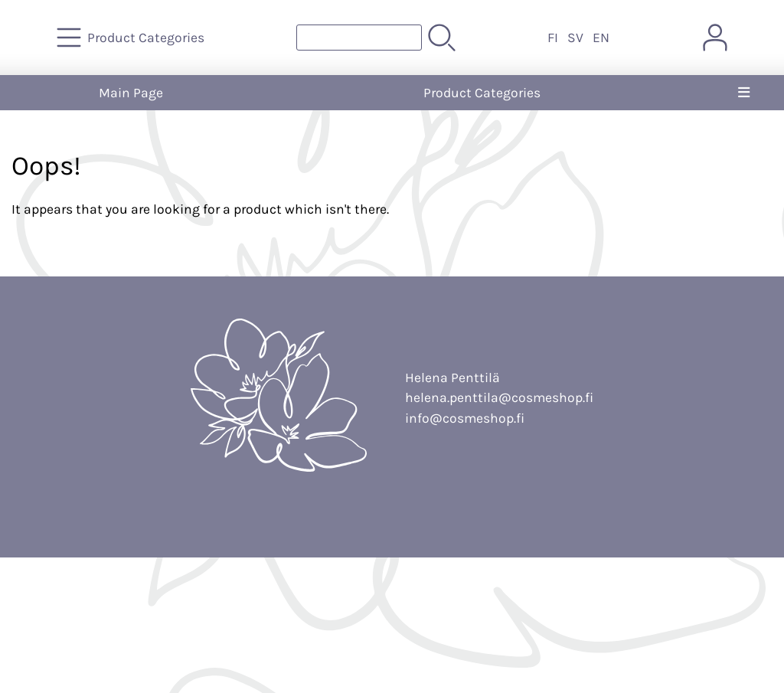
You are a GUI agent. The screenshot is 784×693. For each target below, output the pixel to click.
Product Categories (482, 93)
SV (575, 38)
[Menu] (743, 93)
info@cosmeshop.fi (465, 418)
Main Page (131, 93)
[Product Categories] (132, 38)
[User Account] (715, 38)
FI (553, 38)
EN (601, 38)
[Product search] (359, 38)
